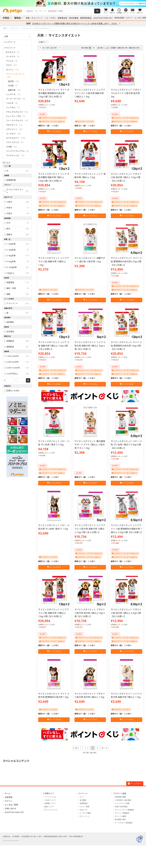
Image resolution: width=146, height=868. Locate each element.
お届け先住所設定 (121, 807)
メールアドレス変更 (122, 803)
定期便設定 (84, 803)
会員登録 (9, 797)
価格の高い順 (134, 48)
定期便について (50, 803)
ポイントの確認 (120, 816)
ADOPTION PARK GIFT (103, 18)
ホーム (8, 793)
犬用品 (6, 18)
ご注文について (50, 800)
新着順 (113, 48)
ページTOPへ (135, 784)
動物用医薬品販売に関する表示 (56, 836)
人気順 (107, 48)
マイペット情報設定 (122, 813)
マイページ (83, 793)
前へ (77, 748)
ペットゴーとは (50, 797)
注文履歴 (83, 800)
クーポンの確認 (85, 813)
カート (82, 797)
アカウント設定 (120, 793)
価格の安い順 (122, 48)
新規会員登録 (119, 18)
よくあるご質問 (140, 18)
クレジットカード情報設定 (124, 810)
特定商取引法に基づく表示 (32, 836)
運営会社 (7, 836)
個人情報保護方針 (76, 836)
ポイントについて (51, 810)
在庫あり (43, 42)
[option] (73, 3)
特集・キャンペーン (34, 18)
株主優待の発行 (120, 820)
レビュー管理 (84, 807)
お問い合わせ (10, 808)
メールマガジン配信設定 (124, 823)
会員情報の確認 (120, 797)
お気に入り (84, 810)
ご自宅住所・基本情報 (123, 800)
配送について (49, 807)
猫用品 (17, 18)
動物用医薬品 (86, 18)
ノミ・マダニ (50, 18)
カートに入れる (54, 131)
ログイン (129, 18)
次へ (103, 748)
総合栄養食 (74, 18)
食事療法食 (62, 18)
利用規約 (16, 836)
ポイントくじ (84, 816)
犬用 (6, 36)
